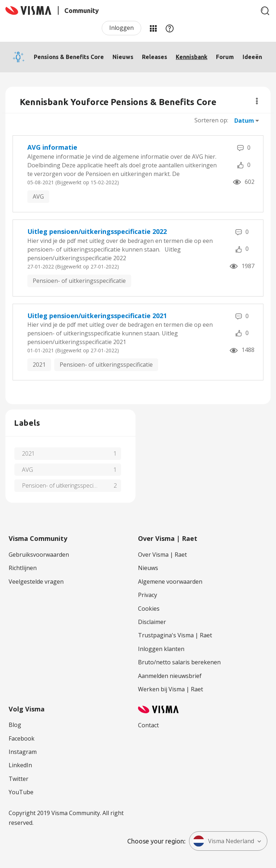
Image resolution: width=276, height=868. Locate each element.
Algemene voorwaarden (170, 582)
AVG (38, 196)
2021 (39, 365)
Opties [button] (257, 101)
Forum (225, 57)
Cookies (149, 609)
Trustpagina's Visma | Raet (175, 635)
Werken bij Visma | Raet (171, 689)
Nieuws (123, 57)
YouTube (21, 792)
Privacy (148, 595)
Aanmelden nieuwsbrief (170, 676)
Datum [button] (244, 121)
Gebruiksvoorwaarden (39, 555)
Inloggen (121, 28)
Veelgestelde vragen (36, 582)
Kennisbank (192, 57)
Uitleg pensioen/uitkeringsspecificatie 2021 (97, 316)
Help (170, 28)
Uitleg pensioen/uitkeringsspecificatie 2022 (97, 231)
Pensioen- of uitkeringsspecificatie (79, 281)
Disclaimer (152, 622)
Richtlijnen (23, 568)
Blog (15, 725)
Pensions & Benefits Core (69, 57)
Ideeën (252, 57)
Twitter (19, 779)
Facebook (22, 738)
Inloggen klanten (161, 649)
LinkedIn (20, 765)
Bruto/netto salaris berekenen (179, 662)
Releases (155, 57)
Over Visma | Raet (162, 555)
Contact (148, 725)
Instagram (23, 752)
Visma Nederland (224, 841)
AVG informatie (52, 147)
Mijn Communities (153, 28)
